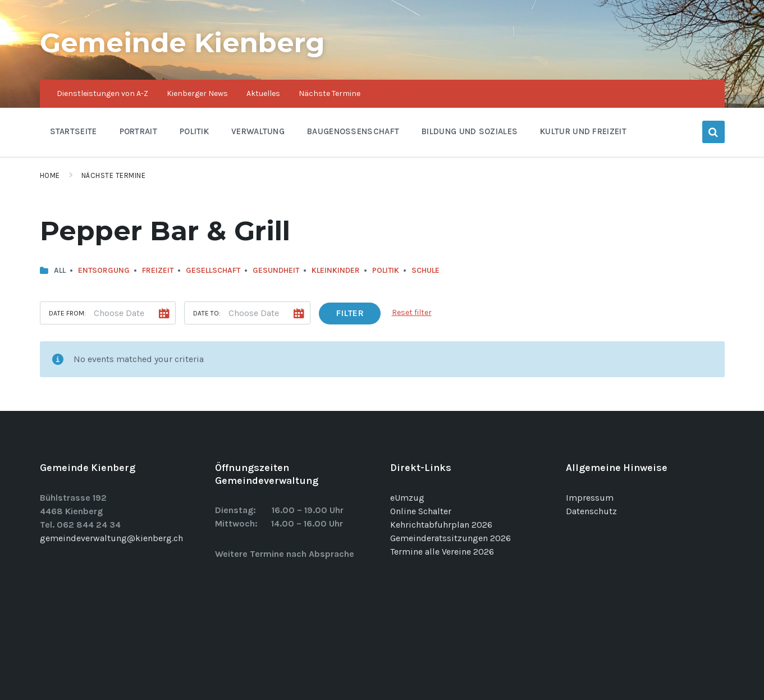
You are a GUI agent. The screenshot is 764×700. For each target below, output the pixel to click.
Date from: (67, 313)
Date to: (207, 313)
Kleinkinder (336, 270)
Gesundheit (276, 270)
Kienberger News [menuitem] (197, 93)
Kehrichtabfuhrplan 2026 (441, 525)
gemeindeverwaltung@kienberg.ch (111, 538)
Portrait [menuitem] (138, 131)
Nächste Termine (114, 175)
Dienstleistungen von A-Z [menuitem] (102, 93)
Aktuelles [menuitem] (263, 93)
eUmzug (407, 498)
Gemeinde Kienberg (182, 43)
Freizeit (158, 270)
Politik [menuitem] (194, 131)
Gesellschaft (213, 270)
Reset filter (412, 312)
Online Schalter (421, 511)
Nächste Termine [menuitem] (330, 93)
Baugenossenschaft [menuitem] (353, 131)
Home (50, 175)
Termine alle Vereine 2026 (442, 552)
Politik (386, 270)
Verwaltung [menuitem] (258, 131)
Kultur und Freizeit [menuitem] (583, 131)
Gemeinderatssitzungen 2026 (450, 538)
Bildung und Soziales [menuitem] (470, 131)
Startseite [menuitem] (74, 131)
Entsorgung (104, 270)
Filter (350, 313)
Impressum (590, 498)
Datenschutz (591, 511)
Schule (426, 270)
